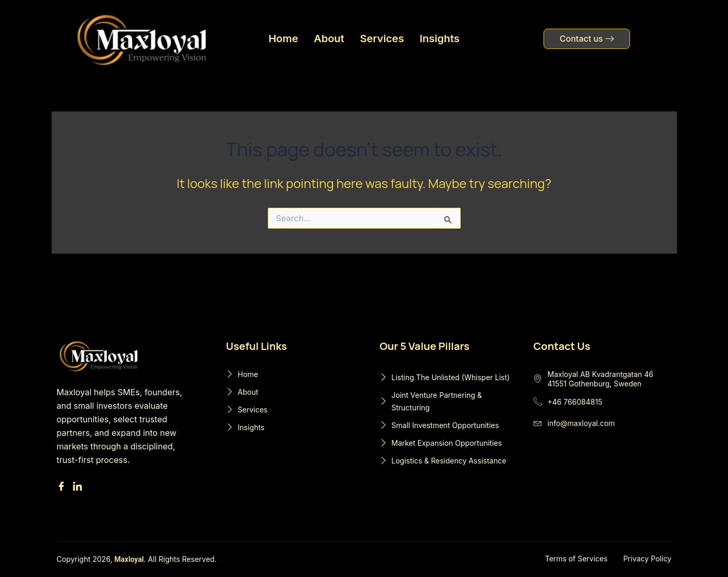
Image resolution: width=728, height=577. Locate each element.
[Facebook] (63, 487)
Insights (440, 39)
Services (382, 39)
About (329, 39)
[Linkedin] (79, 487)
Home (283, 39)
